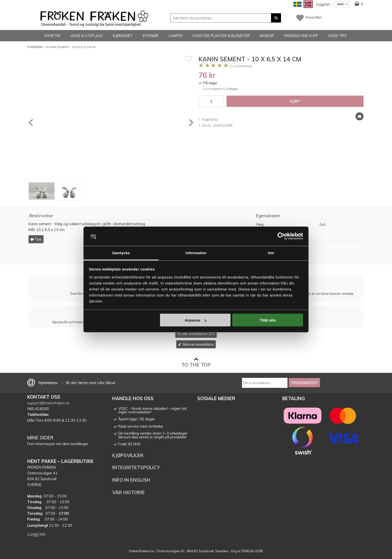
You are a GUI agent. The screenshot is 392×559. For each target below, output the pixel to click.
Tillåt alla (267, 320)
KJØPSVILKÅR (128, 455)
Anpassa (195, 320)
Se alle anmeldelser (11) (196, 334)
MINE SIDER (40, 438)
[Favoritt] (188, 59)
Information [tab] (196, 253)
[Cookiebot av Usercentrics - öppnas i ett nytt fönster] (281, 236)
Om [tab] (271, 253)
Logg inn (323, 4)
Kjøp (295, 101)
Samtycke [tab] (121, 253)
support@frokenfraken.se (48, 403)
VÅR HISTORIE (128, 492)
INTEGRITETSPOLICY (136, 467)
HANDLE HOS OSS (133, 398)
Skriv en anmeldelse (196, 344)
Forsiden (35, 47)
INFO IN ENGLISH (131, 480)
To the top (196, 362)
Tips (36, 239)
